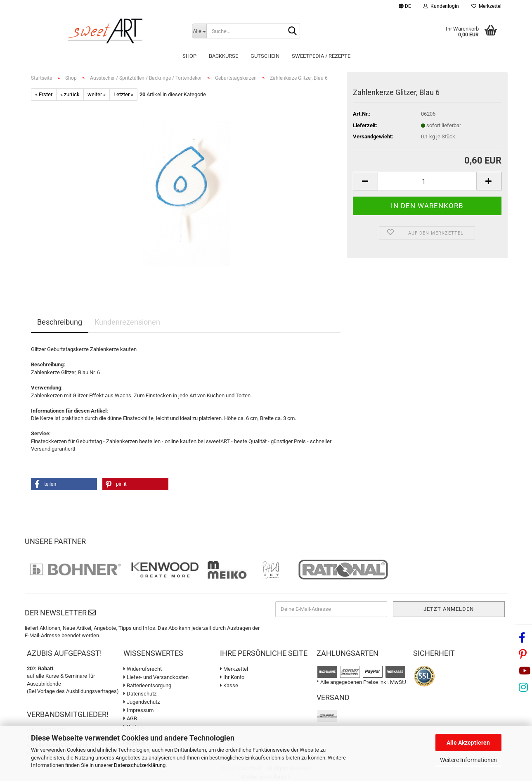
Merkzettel (486, 6)
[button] (405, 7)
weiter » (97, 94)
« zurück (70, 94)
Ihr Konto (232, 677)
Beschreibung (60, 322)
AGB (130, 718)
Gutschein (265, 56)
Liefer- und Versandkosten (156, 677)
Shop (189, 56)
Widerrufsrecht (143, 669)
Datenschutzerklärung (140, 765)
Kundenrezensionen (127, 322)
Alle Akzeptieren (468, 743)
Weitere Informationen (468, 760)
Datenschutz (140, 694)
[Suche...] (199, 31)
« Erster (44, 94)
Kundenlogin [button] (441, 6)
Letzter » (123, 94)
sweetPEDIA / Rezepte (321, 56)
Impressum (138, 710)
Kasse (229, 685)
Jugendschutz (142, 702)
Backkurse (223, 56)
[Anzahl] (427, 181)
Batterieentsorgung (147, 685)
